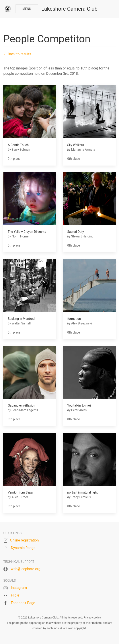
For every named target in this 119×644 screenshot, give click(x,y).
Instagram (19, 588)
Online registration (24, 540)
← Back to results (17, 54)
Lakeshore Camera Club (69, 9)
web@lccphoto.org (26, 569)
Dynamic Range (23, 548)
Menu (27, 9)
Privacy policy (92, 617)
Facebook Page (23, 603)
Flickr (15, 595)
